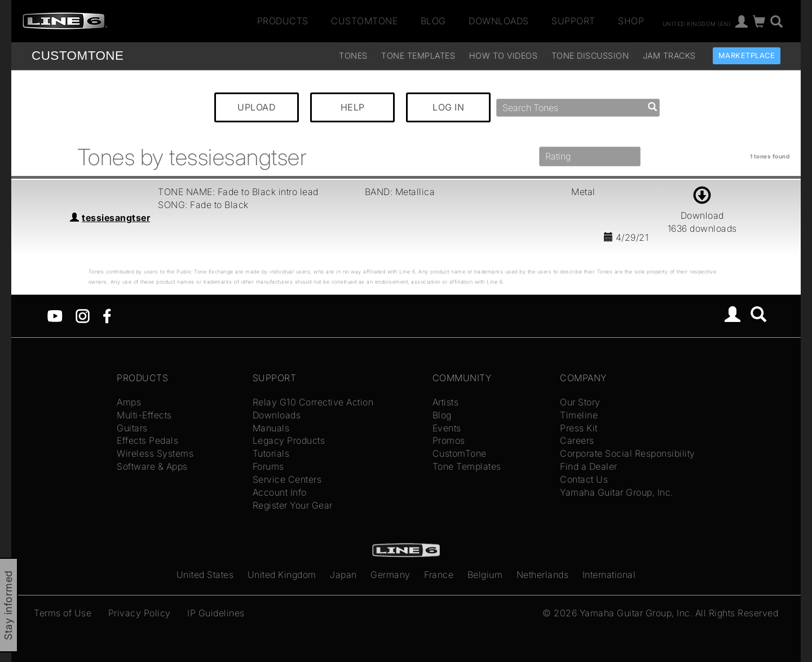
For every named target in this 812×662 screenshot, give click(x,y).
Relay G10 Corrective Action (313, 402)
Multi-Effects (144, 415)
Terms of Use (63, 613)
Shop (631, 21)
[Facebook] (107, 315)
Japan (343, 575)
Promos (449, 440)
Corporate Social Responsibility (628, 453)
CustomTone (364, 21)
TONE (78, 56)
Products (283, 21)
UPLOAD (257, 107)
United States (205, 575)
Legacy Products (289, 440)
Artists (446, 402)
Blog (433, 21)
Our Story (580, 402)
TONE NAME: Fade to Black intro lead (238, 192)
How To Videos (504, 56)
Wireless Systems (155, 453)
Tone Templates (418, 56)
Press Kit (579, 428)
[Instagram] (83, 315)
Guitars (132, 428)
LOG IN (448, 107)
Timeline (579, 415)
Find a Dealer (589, 466)
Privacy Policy (140, 613)
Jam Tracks (669, 56)
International (609, 575)
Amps (129, 402)
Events (447, 428)
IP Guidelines (216, 613)
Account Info (280, 492)
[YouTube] (55, 315)
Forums (268, 466)
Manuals (271, 428)
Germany (390, 575)
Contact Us (584, 479)
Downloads (499, 21)
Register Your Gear (293, 505)
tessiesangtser (116, 218)
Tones (353, 56)
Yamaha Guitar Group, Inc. (617, 492)
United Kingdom (282, 575)
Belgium (485, 575)
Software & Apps (152, 466)
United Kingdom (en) (697, 23)
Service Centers (287, 479)
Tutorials (271, 453)
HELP (353, 107)
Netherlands (543, 575)
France (439, 575)
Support (573, 21)
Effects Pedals (147, 440)
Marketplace (747, 56)
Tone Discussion (590, 56)
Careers (577, 440)
